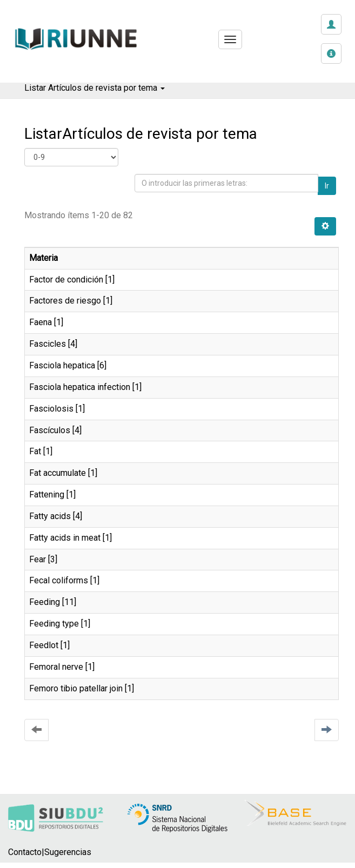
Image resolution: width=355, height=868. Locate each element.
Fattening (47, 494)
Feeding (45, 602)
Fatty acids (50, 516)
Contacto (25, 852)
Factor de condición (66, 280)
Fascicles (48, 344)
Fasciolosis (51, 409)
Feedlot (44, 645)
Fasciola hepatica (62, 365)
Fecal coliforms (59, 580)
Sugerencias (68, 852)
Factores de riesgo (65, 301)
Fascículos (50, 430)
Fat (35, 451)
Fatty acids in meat (65, 538)
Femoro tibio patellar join (76, 688)
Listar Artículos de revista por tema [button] (95, 88)
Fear (38, 559)
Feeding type (54, 624)
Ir (327, 186)
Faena (41, 322)
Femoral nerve (56, 667)
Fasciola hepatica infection (80, 387)
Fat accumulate (58, 473)
